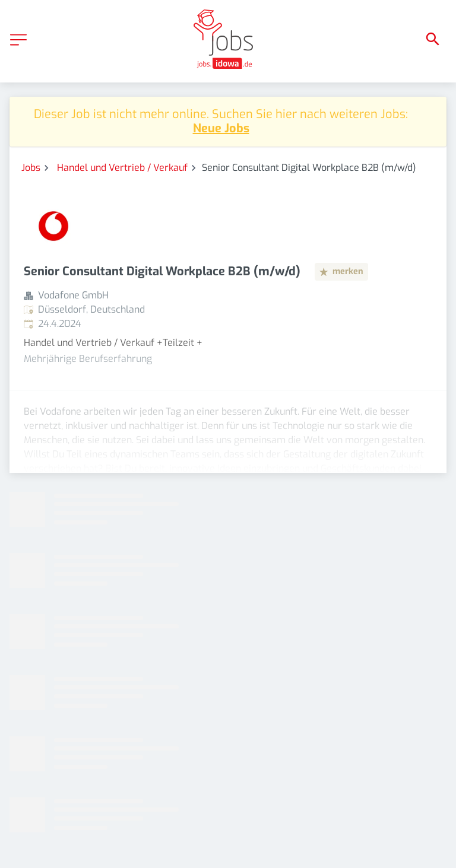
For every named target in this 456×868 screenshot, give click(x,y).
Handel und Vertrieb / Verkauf (122, 168)
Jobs (31, 168)
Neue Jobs (221, 128)
